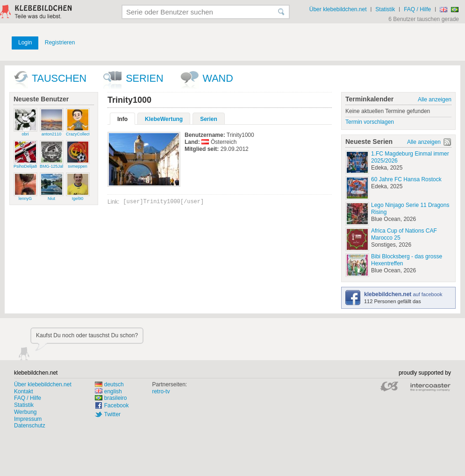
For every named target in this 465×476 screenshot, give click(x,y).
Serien (144, 78)
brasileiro (111, 398)
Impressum (28, 419)
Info (122, 119)
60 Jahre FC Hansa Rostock (406, 179)
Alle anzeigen (435, 99)
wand (218, 78)
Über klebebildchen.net (338, 9)
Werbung (25, 412)
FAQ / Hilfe (417, 9)
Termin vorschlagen (370, 122)
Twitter (112, 414)
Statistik (385, 9)
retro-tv (161, 391)
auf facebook (403, 294)
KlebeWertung (164, 119)
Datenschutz (30, 426)
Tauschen (59, 78)
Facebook (117, 405)
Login (25, 43)
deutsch (109, 384)
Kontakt (24, 391)
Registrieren (60, 43)
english (108, 391)
